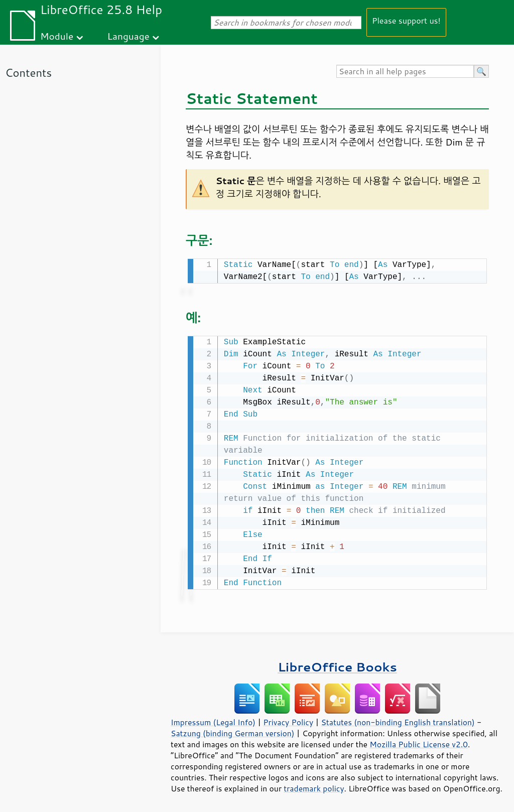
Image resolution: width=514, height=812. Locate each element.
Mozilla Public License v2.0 (419, 742)
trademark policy (314, 786)
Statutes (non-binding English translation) (398, 720)
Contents (28, 73)
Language (128, 36)
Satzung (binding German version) (233, 731)
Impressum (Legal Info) (213, 720)
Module (57, 36)
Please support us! (406, 20)
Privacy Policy (288, 720)
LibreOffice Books (337, 665)
